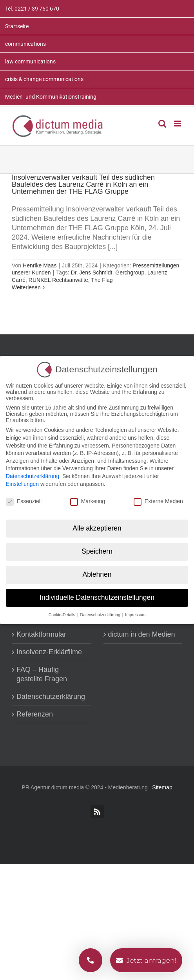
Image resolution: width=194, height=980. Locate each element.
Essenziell (24, 501)
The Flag (102, 280)
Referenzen (35, 714)
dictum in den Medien (142, 634)
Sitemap (162, 787)
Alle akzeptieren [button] (97, 528)
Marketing (88, 501)
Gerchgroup (130, 273)
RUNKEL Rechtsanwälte (58, 280)
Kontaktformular (41, 634)
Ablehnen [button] (97, 574)
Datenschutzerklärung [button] (101, 615)
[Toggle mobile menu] (178, 124)
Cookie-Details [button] (63, 615)
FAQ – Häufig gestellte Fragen (42, 674)
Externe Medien (158, 501)
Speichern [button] (97, 551)
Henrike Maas (40, 265)
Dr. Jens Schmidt (92, 273)
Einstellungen (22, 484)
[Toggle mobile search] (162, 124)
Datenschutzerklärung (51, 697)
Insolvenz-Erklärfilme (49, 652)
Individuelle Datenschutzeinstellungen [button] (97, 597)
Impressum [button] (135, 615)
